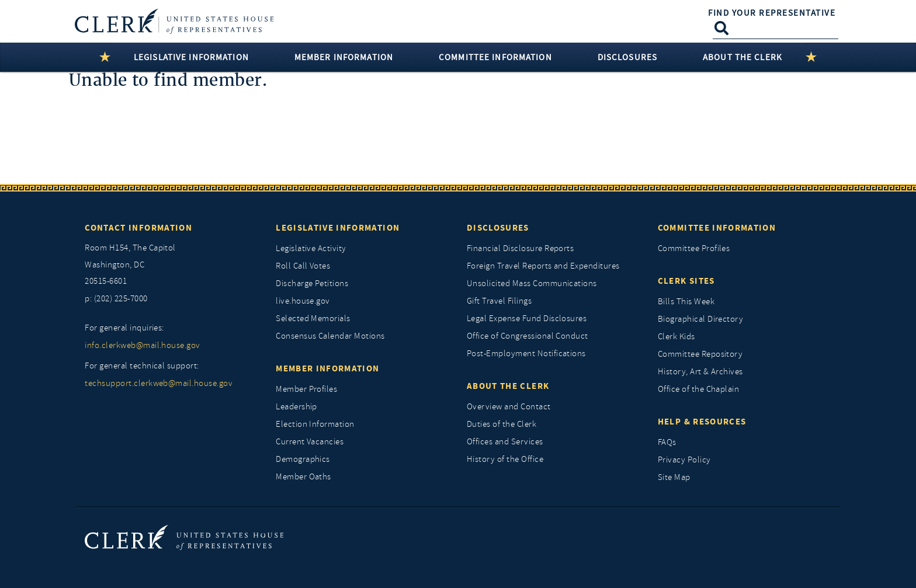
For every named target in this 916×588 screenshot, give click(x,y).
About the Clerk (508, 386)
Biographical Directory (701, 319)
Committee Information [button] (495, 57)
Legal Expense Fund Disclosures (527, 319)
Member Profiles (306, 389)
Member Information (327, 368)
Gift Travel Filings (499, 301)
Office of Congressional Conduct (528, 336)
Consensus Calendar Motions (330, 336)
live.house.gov (303, 301)
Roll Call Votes (303, 266)
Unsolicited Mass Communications (532, 283)
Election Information (315, 424)
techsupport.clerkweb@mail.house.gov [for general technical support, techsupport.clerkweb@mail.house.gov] (159, 383)
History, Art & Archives (700, 372)
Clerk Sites (686, 281)
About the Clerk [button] (742, 57)
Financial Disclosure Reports (520, 248)
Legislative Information (338, 228)
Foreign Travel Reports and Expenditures (543, 266)
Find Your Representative (772, 13)
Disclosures (498, 228)
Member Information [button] (344, 57)
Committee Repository (700, 354)
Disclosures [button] (627, 57)
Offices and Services (505, 442)
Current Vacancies (310, 442)
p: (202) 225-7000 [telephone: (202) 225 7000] (116, 299)
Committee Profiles (694, 248)
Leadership (296, 407)
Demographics (303, 459)
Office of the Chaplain (699, 389)
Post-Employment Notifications (526, 354)
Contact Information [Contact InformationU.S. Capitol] (138, 228)
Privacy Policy (684, 460)
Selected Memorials (313, 319)
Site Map (674, 477)
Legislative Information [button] (191, 57)
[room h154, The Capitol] (171, 265)
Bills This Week (686, 302)
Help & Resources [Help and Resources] (702, 422)
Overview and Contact (509, 407)
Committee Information (717, 228)
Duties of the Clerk (502, 424)
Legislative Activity (311, 248)
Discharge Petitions (312, 283)
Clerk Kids (676, 337)
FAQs (667, 442)
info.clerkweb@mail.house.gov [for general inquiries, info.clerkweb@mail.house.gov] (142, 345)
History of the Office (505, 459)
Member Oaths (303, 477)
